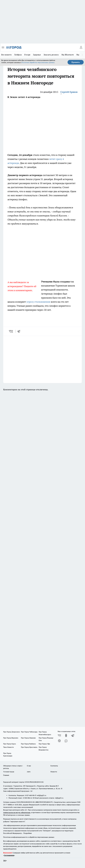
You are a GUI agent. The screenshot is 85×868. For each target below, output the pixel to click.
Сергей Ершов (69, 92)
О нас (29, 766)
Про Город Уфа (44, 744)
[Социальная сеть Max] (66, 741)
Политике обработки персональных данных (38, 62)
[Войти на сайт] (81, 47)
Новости (54, 772)
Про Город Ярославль (29, 747)
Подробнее (28, 833)
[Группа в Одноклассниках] (66, 735)
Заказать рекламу (51, 55)
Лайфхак (18, 55)
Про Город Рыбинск (28, 744)
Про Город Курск (10, 744)
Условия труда (9, 772)
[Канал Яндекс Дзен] (59, 741)
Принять (76, 62)
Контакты (54, 766)
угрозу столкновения (38, 302)
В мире (27, 55)
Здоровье (37, 55)
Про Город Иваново (28, 738)
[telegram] (20, 331)
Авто (29, 772)
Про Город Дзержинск (12, 732)
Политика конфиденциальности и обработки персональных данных (29, 837)
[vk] (11, 331)
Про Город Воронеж (11, 738)
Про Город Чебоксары (29, 732)
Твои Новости (8, 747)
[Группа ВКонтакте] (59, 735)
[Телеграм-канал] (73, 735)
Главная (6, 775)
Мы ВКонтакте (68, 55)
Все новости (6, 55)
